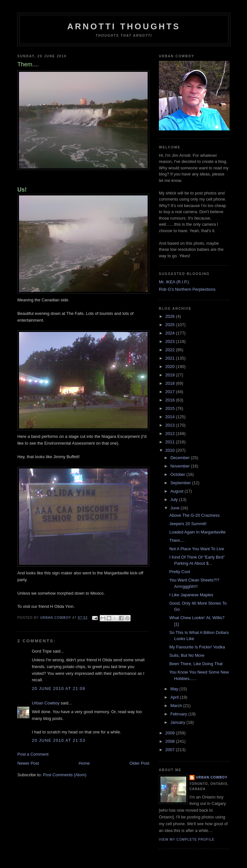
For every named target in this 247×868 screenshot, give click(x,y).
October (178, 474)
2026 (171, 316)
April (175, 697)
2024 (171, 333)
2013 (171, 425)
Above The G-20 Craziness (194, 515)
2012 (171, 434)
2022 (171, 350)
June (176, 508)
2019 (171, 375)
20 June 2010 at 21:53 (59, 740)
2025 (171, 325)
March (177, 706)
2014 (171, 417)
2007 (171, 750)
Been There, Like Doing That (196, 664)
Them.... (177, 540)
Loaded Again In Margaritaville (197, 532)
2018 (171, 383)
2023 (171, 341)
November (181, 466)
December (181, 458)
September (181, 483)
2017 (171, 392)
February (179, 714)
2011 (171, 442)
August (178, 491)
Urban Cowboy (46, 703)
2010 (171, 450)
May (175, 689)
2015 (171, 408)
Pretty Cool (179, 572)
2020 (171, 367)
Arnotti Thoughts (124, 26)
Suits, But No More (187, 655)
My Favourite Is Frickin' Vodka (197, 647)
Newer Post (28, 763)
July (175, 500)
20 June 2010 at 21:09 (59, 689)
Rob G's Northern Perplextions (187, 289)
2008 (171, 741)
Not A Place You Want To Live (197, 549)
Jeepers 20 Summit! (188, 524)
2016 (171, 400)
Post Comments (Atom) (65, 775)
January (178, 722)
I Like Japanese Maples (191, 595)
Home (84, 763)
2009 (171, 733)
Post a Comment (33, 754)
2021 (171, 358)
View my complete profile (187, 840)
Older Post (139, 763)
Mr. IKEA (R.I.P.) (174, 282)
